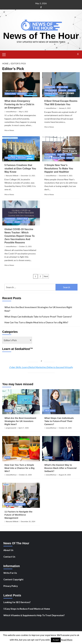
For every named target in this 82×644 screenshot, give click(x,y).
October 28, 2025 (65, 428)
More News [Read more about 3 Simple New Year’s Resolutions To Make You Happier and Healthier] (49, 194)
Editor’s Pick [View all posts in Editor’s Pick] (10, 94)
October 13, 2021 (25, 246)
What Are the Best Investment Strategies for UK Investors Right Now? (38, 309)
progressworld (11, 428)
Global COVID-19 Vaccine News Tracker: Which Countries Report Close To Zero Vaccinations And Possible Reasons (20, 236)
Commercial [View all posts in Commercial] (50, 87)
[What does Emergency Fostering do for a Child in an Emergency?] (21, 85)
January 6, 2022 (65, 108)
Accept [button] (56, 640)
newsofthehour (11, 112)
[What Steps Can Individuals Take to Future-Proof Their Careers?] (61, 402)
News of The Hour (41, 36)
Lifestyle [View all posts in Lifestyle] (72, 90)
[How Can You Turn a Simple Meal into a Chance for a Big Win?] (21, 449)
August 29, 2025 (65, 475)
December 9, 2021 (66, 176)
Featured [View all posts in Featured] (62, 90)
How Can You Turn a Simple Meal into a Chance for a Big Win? (36, 322)
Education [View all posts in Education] (22, 94)
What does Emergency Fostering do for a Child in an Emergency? (19, 104)
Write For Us (10, 573)
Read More (67, 640)
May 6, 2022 (24, 112)
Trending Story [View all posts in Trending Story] (51, 94)
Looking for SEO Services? (17, 602)
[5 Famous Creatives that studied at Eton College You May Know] (21, 149)
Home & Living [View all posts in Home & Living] (59, 158)
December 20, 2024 (28, 522)
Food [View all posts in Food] (69, 154)
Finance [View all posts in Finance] (9, 411)
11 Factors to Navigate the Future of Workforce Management (18, 515)
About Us (8, 550)
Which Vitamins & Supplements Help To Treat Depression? (34, 615)
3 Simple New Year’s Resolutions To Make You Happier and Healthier (59, 168)
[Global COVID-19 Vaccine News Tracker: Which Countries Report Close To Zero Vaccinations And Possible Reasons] (21, 213)
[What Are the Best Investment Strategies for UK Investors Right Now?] (21, 402)
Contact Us (9, 557)
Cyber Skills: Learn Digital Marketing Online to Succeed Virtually (41, 367)
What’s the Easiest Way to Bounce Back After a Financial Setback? (60, 468)
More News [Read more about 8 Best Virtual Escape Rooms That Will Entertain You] (49, 127)
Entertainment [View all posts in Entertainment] (51, 90)
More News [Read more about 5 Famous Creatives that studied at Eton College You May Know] (9, 194)
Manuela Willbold (12, 176)
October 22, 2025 (25, 475)
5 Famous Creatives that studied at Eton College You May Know (20, 168)
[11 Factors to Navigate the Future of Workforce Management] (21, 495)
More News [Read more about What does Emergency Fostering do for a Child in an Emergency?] (9, 130)
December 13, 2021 (28, 176)
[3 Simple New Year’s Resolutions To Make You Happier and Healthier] (61, 149)
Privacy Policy (11, 586)
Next (46, 276)
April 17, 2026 (24, 428)
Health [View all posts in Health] (48, 158)
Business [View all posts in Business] (9, 504)
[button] (5, 54)
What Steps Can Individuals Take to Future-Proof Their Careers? (38, 317)
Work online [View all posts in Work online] (50, 411)
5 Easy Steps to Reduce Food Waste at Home (27, 609)
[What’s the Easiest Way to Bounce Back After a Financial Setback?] (61, 449)
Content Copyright (13, 579)
